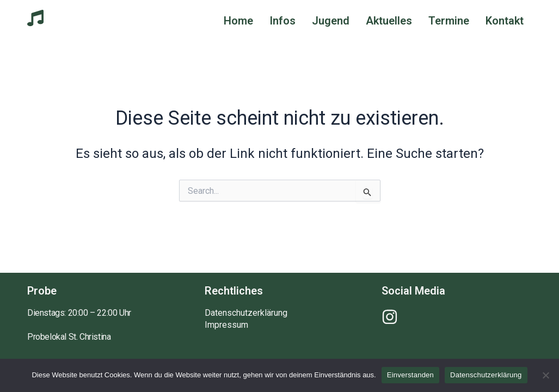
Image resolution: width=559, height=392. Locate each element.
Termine (449, 21)
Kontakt (505, 21)
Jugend (331, 21)
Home (238, 21)
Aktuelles (389, 21)
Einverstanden (410, 375)
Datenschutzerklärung (246, 313)
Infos (282, 21)
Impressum (226, 325)
